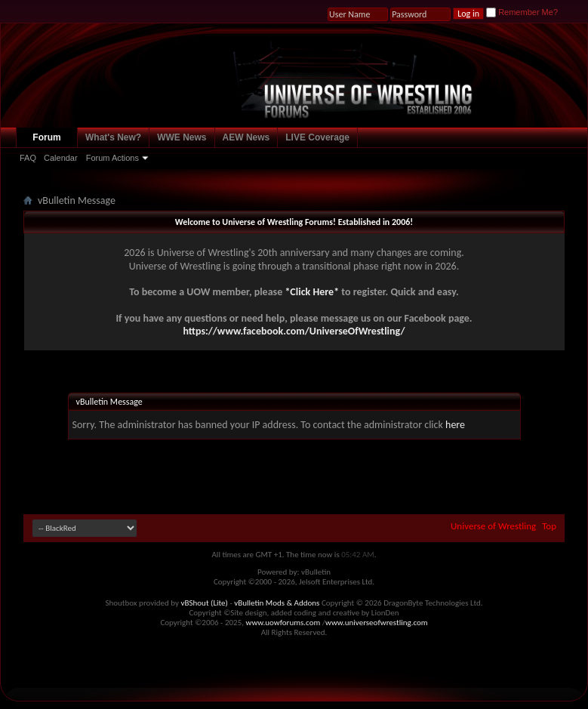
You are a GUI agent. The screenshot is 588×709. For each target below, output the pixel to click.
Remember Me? (522, 12)
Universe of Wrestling (493, 526)
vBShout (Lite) (205, 603)
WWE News (182, 137)
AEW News (246, 137)
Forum (46, 137)
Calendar (61, 158)
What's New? (113, 137)
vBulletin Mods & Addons (277, 603)
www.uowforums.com (283, 623)
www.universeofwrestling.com (377, 623)
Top (549, 526)
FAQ (28, 158)
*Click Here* (312, 292)
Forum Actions (112, 158)
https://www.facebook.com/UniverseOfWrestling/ (294, 331)
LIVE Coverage (317, 137)
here (455, 425)
